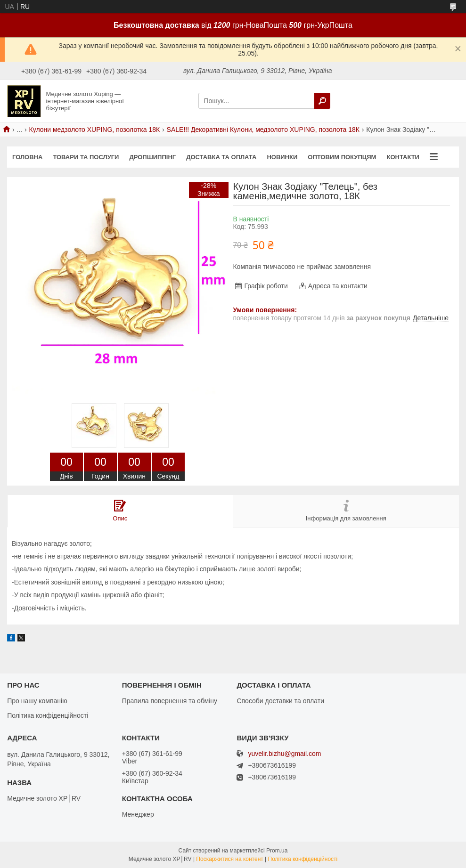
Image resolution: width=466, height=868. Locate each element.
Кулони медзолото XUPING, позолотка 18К (95, 130)
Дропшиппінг (152, 157)
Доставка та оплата (221, 157)
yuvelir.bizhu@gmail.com (284, 754)
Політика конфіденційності (48, 715)
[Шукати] (322, 101)
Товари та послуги (86, 157)
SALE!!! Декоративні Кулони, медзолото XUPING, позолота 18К (263, 130)
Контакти (403, 157)
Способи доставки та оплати (280, 701)
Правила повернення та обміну (170, 701)
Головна (27, 157)
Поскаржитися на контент (229, 859)
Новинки (282, 157)
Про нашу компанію (37, 701)
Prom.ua (277, 851)
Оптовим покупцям (342, 157)
